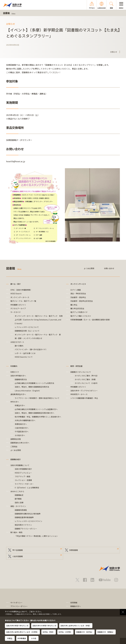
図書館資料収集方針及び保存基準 (28, 514)
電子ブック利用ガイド (79, 312)
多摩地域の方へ (21, 424)
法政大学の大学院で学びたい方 (44, 626)
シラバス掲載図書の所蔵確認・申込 (84, 398)
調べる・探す (16, 284)
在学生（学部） (49, 632)
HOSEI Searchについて (24, 357)
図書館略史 (19, 495)
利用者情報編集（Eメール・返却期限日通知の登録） (91, 320)
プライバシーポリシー (19, 606)
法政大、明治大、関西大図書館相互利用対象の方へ (34, 413)
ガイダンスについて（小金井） (87, 383)
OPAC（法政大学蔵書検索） (21, 290)
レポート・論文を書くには (25, 353)
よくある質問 (89, 268)
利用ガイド (15, 372)
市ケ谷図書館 (18, 550)
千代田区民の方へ (22, 432)
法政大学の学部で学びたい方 (17, 626)
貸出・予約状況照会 (78, 293)
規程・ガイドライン (18, 506)
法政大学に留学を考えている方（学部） (76, 626)
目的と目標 (19, 503)
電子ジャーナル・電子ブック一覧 (23, 301)
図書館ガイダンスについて (81, 372)
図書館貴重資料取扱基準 (24, 517)
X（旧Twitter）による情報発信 (27, 488)
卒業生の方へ (20, 405)
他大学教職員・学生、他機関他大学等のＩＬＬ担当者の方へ (38, 417)
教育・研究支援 (76, 366)
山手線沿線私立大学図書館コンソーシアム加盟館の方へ (36, 409)
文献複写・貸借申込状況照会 (82, 301)
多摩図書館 (73, 550)
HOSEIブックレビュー (23, 473)
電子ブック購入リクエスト (81, 316)
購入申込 (74, 305)
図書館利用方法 (21, 379)
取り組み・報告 (16, 532)
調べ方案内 (19, 346)
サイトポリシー (16, 603)
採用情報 (74, 603)
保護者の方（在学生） (85, 632)
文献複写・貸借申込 (78, 297)
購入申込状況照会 (77, 308)
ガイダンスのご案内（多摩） (86, 379)
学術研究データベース (79, 394)
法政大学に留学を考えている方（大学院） (22, 632)
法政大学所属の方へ (18, 376)
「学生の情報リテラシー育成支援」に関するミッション (36, 536)
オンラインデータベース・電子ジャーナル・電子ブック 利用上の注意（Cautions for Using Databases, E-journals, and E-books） (39, 320)
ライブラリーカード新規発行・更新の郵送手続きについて (37, 398)
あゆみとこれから (17, 491)
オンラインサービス (78, 284)
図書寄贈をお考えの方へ (20, 443)
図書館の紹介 (16, 459)
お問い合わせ (109, 268)
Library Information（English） (28, 391)
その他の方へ (20, 435)
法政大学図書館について (20, 465)
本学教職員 (22, 638)
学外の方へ (15, 402)
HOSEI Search (16, 293)
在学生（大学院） (65, 632)
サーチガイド (16, 312)
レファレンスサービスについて (27, 327)
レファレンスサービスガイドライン (28, 521)
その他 (34, 638)
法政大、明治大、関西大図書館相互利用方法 (32, 387)
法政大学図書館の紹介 (23, 469)
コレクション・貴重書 (23, 480)
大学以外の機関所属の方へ (25, 420)
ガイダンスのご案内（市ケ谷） (87, 376)
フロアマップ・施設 (22, 476)
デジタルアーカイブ (18, 308)
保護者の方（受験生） (106, 632)
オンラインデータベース (20, 297)
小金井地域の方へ (22, 428)
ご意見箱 (14, 446)
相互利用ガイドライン (23, 525)
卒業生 (10, 638)
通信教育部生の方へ (18, 394)
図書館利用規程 (21, 510)
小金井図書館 (18, 556)
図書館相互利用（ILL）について (27, 331)
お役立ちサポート (17, 342)
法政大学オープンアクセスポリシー (84, 391)
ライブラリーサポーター (24, 484)
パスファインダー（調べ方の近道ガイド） (31, 349)
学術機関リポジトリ (18, 305)
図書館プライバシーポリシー (26, 529)
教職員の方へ (76, 606)
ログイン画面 (76, 290)
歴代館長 (18, 499)
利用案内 (14, 366)
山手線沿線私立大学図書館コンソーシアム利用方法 (34, 383)
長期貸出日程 (16, 439)
